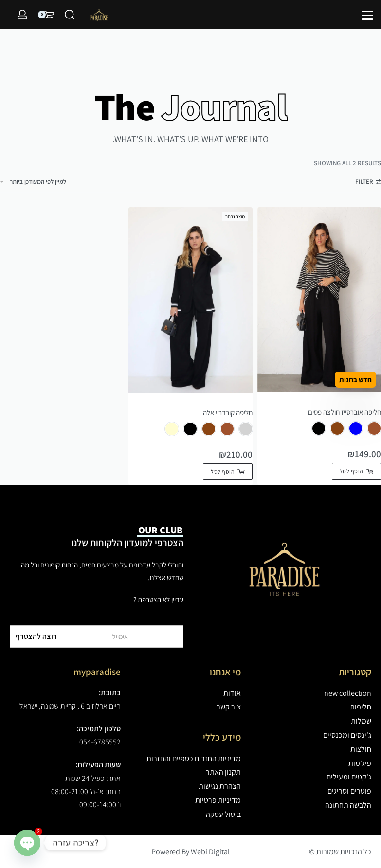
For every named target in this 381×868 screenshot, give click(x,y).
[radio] (374, 428)
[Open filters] (368, 183)
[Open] (367, 15)
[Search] (70, 15)
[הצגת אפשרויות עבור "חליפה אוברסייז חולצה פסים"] (356, 471)
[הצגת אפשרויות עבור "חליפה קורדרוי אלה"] (227, 472)
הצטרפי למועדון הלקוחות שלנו (127, 536)
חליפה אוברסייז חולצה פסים (345, 412)
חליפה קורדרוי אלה (228, 413)
